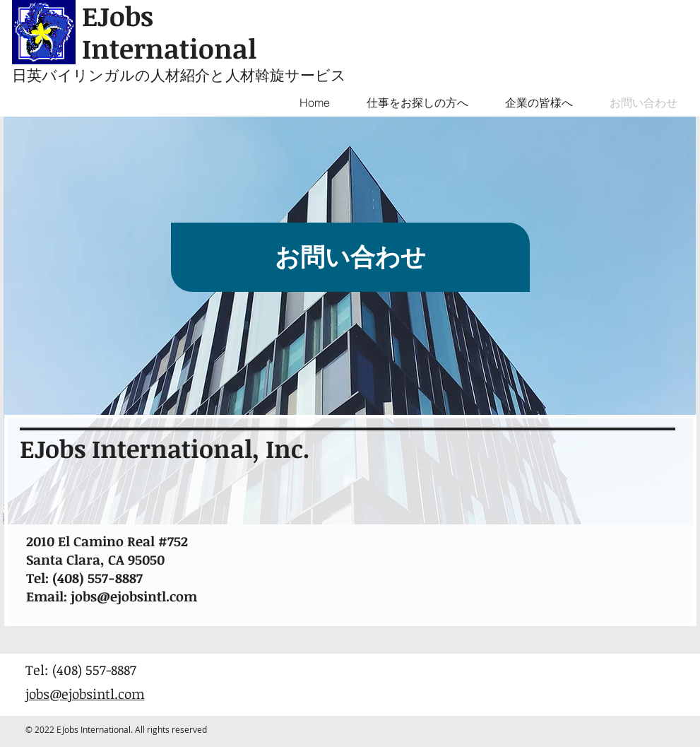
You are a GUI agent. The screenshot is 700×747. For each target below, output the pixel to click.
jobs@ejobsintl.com (134, 596)
